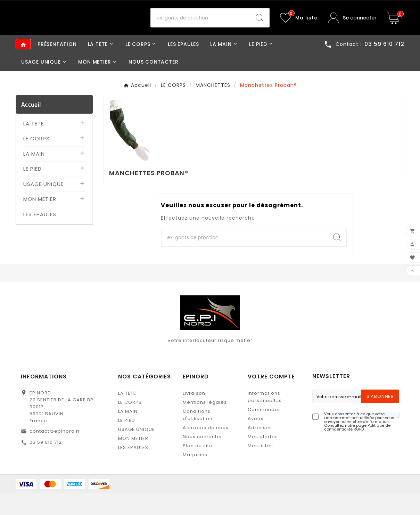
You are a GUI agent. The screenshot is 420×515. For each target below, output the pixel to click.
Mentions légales (205, 424)
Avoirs (256, 440)
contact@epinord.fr (55, 453)
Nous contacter (203, 458)
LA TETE (34, 145)
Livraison (194, 415)
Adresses (260, 449)
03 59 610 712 (46, 464)
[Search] (260, 28)
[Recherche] (201, 28)
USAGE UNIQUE (43, 205)
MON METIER (40, 220)
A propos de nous (206, 449)
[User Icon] (352, 29)
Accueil (31, 126)
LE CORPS (36, 160)
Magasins (195, 476)
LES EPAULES (40, 235)
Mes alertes (263, 458)
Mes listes (260, 467)
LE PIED (32, 190)
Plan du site (198, 467)
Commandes (264, 431)
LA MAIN (34, 175)
